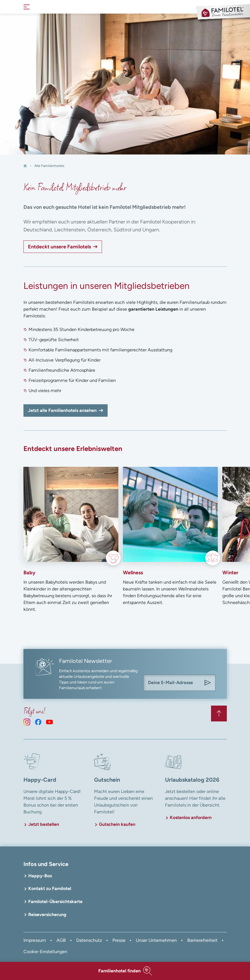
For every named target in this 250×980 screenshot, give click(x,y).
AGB (61, 940)
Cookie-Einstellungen (45, 952)
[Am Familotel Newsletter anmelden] (208, 683)
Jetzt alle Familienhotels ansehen (62, 410)
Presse (119, 940)
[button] (125, 971)
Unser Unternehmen (156, 940)
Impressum (35, 940)
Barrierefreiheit (202, 940)
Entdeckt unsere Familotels (59, 247)
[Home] (25, 166)
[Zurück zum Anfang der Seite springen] (219, 713)
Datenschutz (89, 940)
